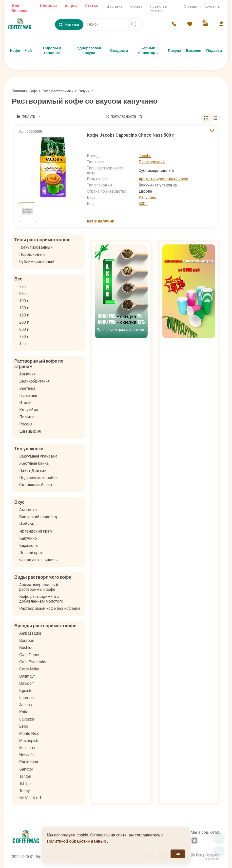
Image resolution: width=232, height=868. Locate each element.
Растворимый (152, 162)
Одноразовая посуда (89, 50)
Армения (27, 374)
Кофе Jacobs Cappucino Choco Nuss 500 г (130, 135)
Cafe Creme (30, 655)
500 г (143, 204)
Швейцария (30, 431)
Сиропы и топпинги (52, 50)
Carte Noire (29, 669)
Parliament (29, 762)
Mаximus (27, 748)
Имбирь (27, 524)
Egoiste (26, 691)
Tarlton (25, 776)
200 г (24, 322)
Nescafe (27, 755)
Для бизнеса (19, 8)
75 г (23, 286)
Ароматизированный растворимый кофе (39, 587)
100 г (24, 301)
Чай (28, 51)
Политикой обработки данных (77, 841)
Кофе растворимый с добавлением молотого (41, 599)
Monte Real (29, 733)
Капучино (147, 197)
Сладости (119, 51)
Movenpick (29, 741)
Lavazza (27, 719)
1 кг (23, 344)
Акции (71, 6)
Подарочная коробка (38, 478)
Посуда (174, 51)
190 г (24, 315)
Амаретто (28, 510)
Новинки (48, 6)
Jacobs (145, 156)
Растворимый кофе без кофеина (50, 608)
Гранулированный (36, 247)
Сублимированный (37, 262)
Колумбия (29, 410)
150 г (24, 308)
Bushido (26, 648)
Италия (26, 403)
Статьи (92, 6)
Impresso (27, 698)
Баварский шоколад (38, 517)
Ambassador (30, 633)
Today (25, 791)
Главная (20, 91)
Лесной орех (31, 553)
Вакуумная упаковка (38, 456)
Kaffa (24, 712)
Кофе (15, 51)
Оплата (136, 6)
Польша (27, 417)
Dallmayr (27, 676)
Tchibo (25, 784)
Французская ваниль (39, 560)
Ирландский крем (36, 531)
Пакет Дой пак (33, 471)
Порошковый (32, 254)
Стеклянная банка (36, 485)
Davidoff (26, 683)
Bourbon (27, 640)
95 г (23, 294)
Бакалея (194, 51)
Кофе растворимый (58, 91)
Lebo (24, 726)
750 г (24, 337)
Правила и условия (159, 8)
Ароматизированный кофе (163, 179)
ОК (178, 854)
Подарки (214, 51)
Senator (26, 769)
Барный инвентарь (148, 50)
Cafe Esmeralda (33, 662)
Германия (28, 396)
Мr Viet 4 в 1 (30, 798)
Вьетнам (27, 388)
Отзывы (190, 6)
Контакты (213, 6)
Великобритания (34, 381)
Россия (26, 424)
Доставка (114, 6)
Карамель (29, 545)
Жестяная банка (34, 463)
